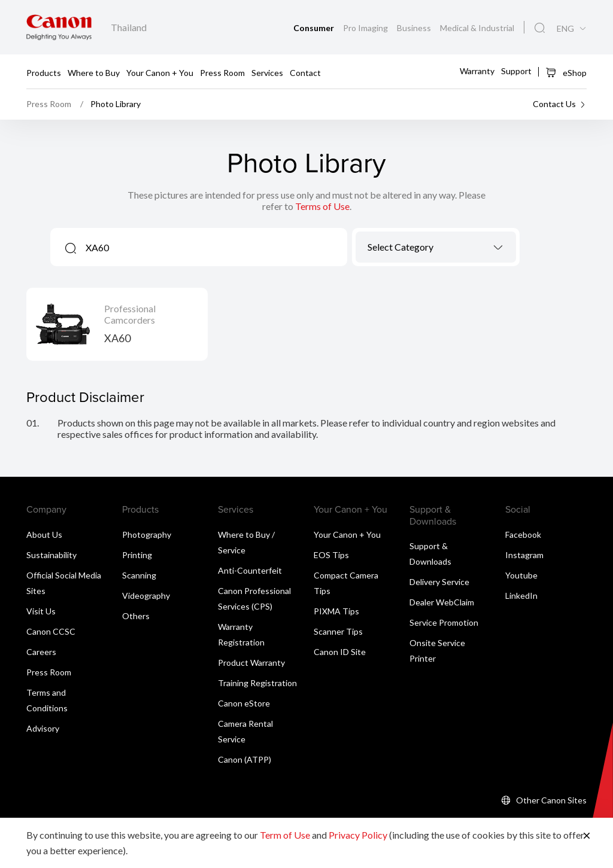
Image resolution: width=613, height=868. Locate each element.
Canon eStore (244, 703)
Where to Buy (94, 72)
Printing (137, 555)
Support (516, 71)
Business (415, 28)
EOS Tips (331, 555)
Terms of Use (322, 206)
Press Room (222, 72)
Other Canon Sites (551, 800)
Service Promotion (444, 622)
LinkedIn (521, 596)
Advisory (43, 728)
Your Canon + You (160, 72)
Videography (146, 596)
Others (136, 616)
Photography (147, 534)
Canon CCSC (51, 631)
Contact (305, 72)
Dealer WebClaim (442, 602)
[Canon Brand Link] (59, 27)
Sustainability (51, 555)
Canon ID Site (340, 652)
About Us (44, 534)
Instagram (524, 555)
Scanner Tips (338, 631)
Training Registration (257, 683)
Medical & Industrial (477, 28)
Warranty (477, 71)
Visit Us (41, 611)
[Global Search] (540, 28)
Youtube (521, 575)
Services (267, 72)
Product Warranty (251, 663)
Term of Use (285, 835)
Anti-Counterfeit (250, 570)
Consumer (315, 28)
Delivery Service (439, 582)
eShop (566, 72)
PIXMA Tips (336, 611)
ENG (565, 29)
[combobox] (436, 247)
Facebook (523, 534)
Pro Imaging (366, 28)
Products (44, 72)
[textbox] (436, 247)
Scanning (139, 575)
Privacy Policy (358, 835)
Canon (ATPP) (245, 759)
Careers (41, 652)
